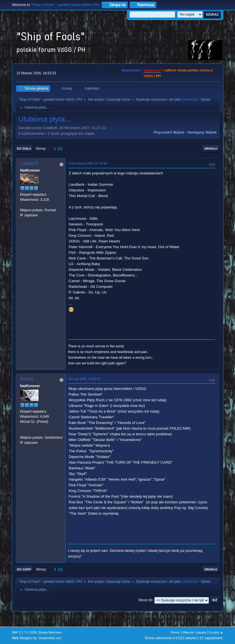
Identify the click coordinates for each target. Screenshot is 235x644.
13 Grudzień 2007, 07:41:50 (88, 163)
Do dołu (24, 149)
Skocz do (145, 600)
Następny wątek (202, 132)
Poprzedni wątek (169, 132)
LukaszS (29, 163)
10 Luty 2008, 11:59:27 (84, 379)
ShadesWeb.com (50, 638)
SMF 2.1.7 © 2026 (24, 632)
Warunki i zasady (195, 632)
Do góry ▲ (216, 632)
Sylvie (205, 100)
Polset (27, 379)
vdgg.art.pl (152, 70)
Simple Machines (50, 632)
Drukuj (211, 149)
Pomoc (175, 632)
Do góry (24, 569)
